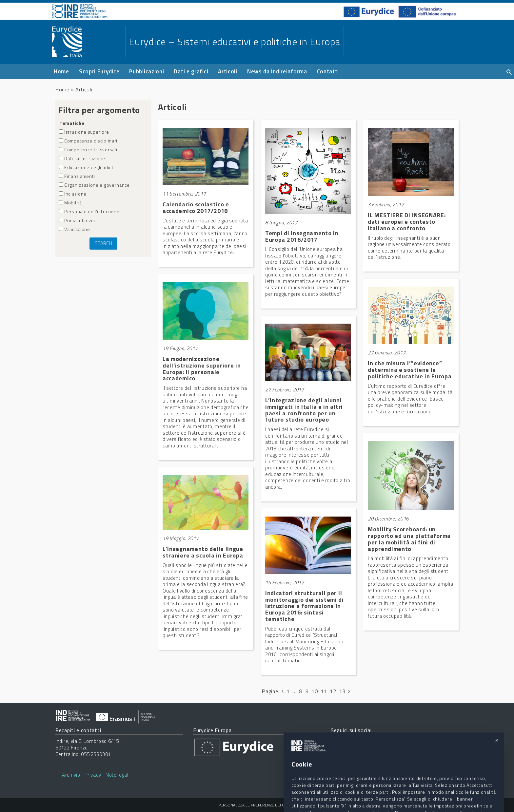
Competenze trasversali (88, 150)
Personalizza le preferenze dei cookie (257, 805)
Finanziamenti (77, 176)
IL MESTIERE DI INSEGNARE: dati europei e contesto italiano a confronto (407, 222)
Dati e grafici (191, 71)
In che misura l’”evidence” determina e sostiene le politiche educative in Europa (410, 370)
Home (61, 71)
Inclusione (73, 194)
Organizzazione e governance (94, 185)
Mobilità (70, 203)
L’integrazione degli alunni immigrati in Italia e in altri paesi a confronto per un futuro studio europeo (304, 410)
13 (342, 691)
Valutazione (75, 229)
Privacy (93, 775)
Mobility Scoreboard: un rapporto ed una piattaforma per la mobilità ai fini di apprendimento (409, 539)
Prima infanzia (77, 220)
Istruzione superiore (84, 132)
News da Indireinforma (277, 71)
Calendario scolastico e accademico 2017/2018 (196, 208)
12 (333, 691)
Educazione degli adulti (87, 167)
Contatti (328, 71)
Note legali (118, 775)
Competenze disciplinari (88, 141)
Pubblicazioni (147, 71)
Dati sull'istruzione (82, 158)
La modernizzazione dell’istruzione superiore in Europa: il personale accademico (202, 368)
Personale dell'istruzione (89, 211)
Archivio (71, 775)
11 (324, 691)
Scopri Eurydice (99, 71)
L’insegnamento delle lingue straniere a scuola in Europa (203, 552)
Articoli (228, 71)
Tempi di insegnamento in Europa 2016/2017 (302, 236)
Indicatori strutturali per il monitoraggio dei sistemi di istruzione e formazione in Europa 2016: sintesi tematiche (305, 606)
